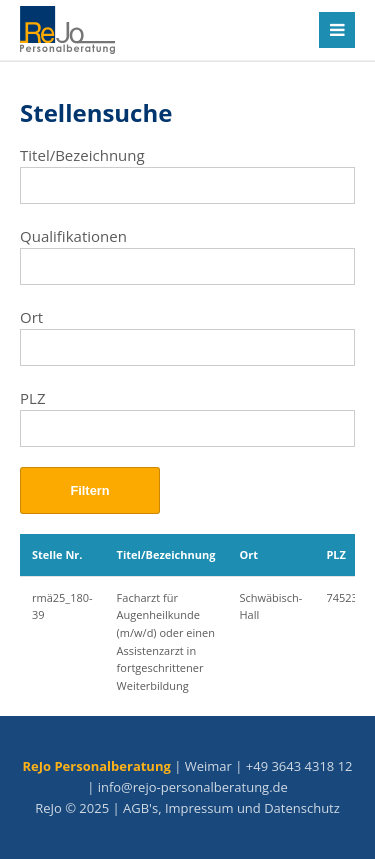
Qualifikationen (73, 236)
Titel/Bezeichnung (82, 155)
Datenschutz (302, 808)
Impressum (199, 808)
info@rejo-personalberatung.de (193, 787)
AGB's (140, 808)
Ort (31, 317)
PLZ (32, 398)
